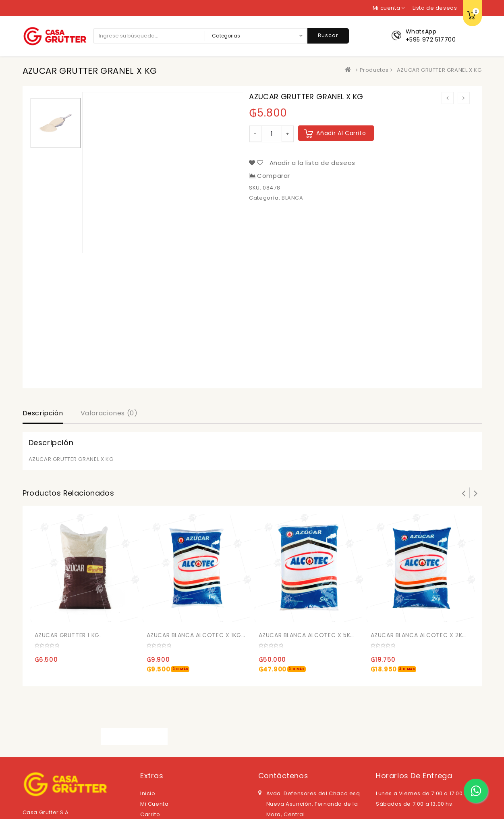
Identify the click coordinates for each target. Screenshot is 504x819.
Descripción (43, 413)
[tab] (43, 414)
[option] (56, 123)
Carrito (150, 814)
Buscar (328, 35)
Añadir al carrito (341, 133)
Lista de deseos (435, 8)
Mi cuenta (154, 804)
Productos (374, 70)
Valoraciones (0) (109, 413)
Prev (464, 493)
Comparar (274, 176)
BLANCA (292, 198)
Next (476, 493)
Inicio (148, 793)
